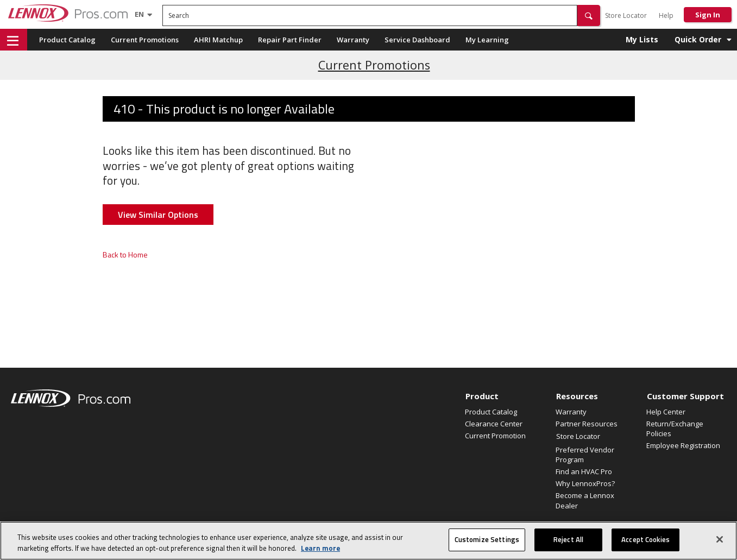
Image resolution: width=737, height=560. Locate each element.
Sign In (708, 15)
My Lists (642, 39)
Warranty (353, 40)
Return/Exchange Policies (675, 429)
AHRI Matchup (218, 40)
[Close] (720, 539)
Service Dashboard (417, 40)
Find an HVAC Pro (584, 471)
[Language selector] (139, 14)
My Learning (487, 40)
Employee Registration (683, 445)
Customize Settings (487, 539)
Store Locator (626, 15)
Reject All (568, 539)
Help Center (666, 412)
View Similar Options (158, 215)
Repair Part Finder (290, 40)
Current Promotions (145, 40)
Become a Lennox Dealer (585, 500)
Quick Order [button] (698, 39)
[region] (369, 541)
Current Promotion (495, 436)
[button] (589, 15)
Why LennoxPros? (585, 483)
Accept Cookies (645, 539)
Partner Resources (587, 424)
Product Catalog (67, 40)
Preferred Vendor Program (585, 455)
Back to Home (125, 254)
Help (666, 15)
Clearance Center (494, 424)
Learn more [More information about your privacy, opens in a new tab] (320, 548)
